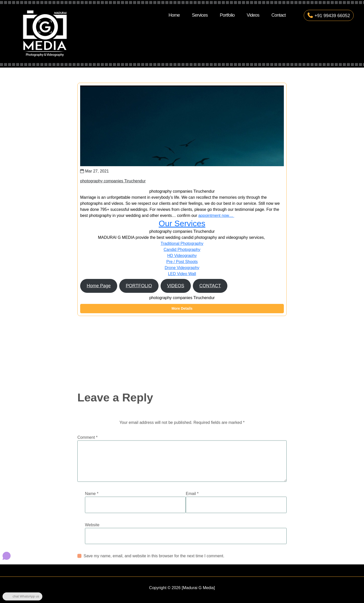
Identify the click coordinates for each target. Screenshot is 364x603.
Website (92, 558)
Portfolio (227, 15)
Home (174, 15)
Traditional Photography (182, 243)
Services (200, 15)
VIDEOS (176, 286)
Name (92, 526)
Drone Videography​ (182, 268)
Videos (253, 15)
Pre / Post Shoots (182, 262)
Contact (279, 15)
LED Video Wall (182, 274)
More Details (182, 308)
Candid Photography (182, 250)
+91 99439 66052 (329, 16)
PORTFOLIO (139, 286)
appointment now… (216, 216)
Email (192, 526)
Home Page (99, 286)
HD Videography (182, 256)
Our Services (182, 223)
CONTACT (210, 286)
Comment (87, 470)
